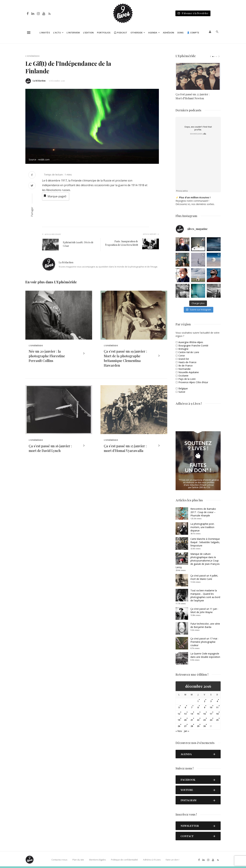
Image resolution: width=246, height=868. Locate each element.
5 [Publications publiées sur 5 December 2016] (179, 707)
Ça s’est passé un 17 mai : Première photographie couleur (204, 642)
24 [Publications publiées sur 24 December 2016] (211, 720)
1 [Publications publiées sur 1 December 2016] (198, 701)
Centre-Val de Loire (189, 352)
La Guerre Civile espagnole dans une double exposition (205, 655)
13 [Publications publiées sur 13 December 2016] (185, 714)
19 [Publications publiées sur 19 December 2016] (179, 720)
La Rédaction (39, 81)
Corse (182, 356)
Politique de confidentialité (124, 860)
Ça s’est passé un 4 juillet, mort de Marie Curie (204, 577)
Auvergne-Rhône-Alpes (191, 342)
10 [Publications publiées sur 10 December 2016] (211, 707)
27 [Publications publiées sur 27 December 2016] (185, 726)
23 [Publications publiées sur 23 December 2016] (204, 720)
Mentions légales (97, 860)
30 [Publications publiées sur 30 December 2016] (204, 726)
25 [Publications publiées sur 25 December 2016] (217, 720)
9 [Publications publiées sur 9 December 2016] (205, 707)
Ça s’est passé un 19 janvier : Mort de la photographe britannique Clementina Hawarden (125, 359)
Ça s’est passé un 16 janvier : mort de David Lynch (50, 449)
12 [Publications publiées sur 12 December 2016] (179, 714)
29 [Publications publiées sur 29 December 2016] (198, 726)
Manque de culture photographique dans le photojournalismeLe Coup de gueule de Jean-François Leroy (198, 561)
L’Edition (88, 33)
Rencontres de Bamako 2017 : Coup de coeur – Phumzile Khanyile (203, 512)
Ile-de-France (186, 366)
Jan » (187, 731)
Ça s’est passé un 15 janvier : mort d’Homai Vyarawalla (125, 449)
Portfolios (104, 33)
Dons (180, 33)
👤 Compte (193, 33)
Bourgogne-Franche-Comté (193, 346)
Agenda (153, 33)
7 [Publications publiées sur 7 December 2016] (192, 707)
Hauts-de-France (187, 362)
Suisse (182, 392)
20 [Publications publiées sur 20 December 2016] (185, 720)
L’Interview (73, 33)
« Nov (179, 731)
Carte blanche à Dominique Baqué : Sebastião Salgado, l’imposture (205, 542)
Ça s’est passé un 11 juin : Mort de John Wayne (204, 610)
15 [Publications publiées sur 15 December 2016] (198, 714)
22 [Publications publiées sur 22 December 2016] (198, 720)
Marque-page (55, 196)
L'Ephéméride (32, 56)
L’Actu (57, 33)
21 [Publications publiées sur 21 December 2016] (192, 720)
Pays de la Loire (187, 379)
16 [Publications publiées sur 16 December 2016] (204, 714)
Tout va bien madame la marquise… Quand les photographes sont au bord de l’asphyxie (205, 595)
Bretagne (183, 349)
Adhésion (168, 33)
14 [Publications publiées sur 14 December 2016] (192, 714)
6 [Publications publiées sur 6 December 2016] (185, 707)
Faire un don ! (172, 860)
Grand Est (184, 359)
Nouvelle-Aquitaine (189, 372)
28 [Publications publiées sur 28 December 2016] (192, 726)
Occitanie (183, 376)
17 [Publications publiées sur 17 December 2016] (211, 714)
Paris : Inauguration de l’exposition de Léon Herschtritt (122, 243)
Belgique (183, 388)
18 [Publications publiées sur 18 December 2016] (217, 714)
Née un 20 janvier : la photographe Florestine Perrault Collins (47, 356)
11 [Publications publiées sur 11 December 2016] (217, 707)
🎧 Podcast (120, 33)
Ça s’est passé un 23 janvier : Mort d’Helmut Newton (193, 96)
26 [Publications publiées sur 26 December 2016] (179, 726)
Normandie (184, 369)
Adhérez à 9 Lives (152, 860)
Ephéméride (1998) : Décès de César (78, 244)
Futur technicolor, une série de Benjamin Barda (205, 625)
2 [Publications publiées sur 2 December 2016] (205, 701)
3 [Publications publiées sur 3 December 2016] (211, 701)
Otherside (137, 33)
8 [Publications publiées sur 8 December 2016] (198, 707)
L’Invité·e (45, 33)
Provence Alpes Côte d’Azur (193, 382)
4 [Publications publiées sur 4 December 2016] (217, 701)
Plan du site (78, 860)
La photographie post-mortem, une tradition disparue (203, 527)
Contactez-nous (59, 860)
